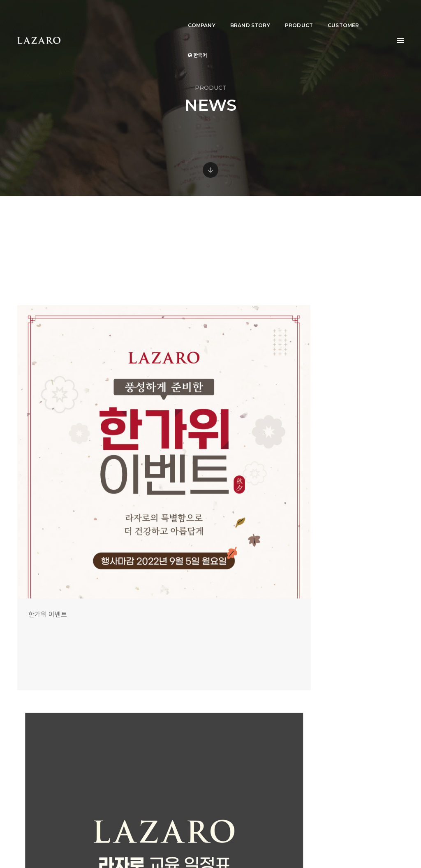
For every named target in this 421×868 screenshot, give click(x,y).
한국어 (373, 15)
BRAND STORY (239, 15)
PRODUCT (288, 15)
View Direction (248, 793)
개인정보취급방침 (386, 843)
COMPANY (191, 15)
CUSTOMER (333, 15)
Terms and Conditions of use (331, 843)
